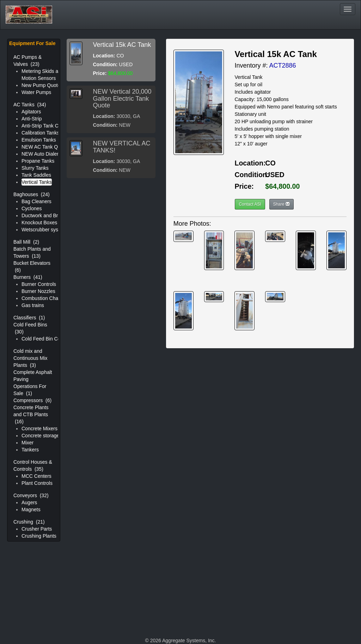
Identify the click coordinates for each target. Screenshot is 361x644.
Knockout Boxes (39, 223)
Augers (29, 502)
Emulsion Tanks (39, 140)
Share (282, 204)
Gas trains (33, 305)
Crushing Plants (39, 536)
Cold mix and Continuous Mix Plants (30, 358)
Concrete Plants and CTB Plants (31, 414)
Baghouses (32, 194)
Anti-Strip (32, 119)
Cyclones (32, 208)
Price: (100, 73)
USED (275, 175)
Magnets (31, 509)
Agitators (31, 112)
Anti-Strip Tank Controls (47, 126)
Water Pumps (36, 92)
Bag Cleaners (36, 201)
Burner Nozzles (38, 291)
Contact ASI (250, 204)
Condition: (105, 64)
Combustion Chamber (45, 298)
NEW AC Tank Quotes (46, 147)
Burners (28, 277)
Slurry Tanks (35, 168)
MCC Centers (36, 476)
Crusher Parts (37, 529)
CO (270, 163)
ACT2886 (282, 65)
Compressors (32, 400)
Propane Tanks (38, 161)
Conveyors (31, 495)
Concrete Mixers (39, 429)
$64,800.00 (282, 186)
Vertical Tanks (37, 182)
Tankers (30, 450)
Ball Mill (26, 242)
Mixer (27, 443)
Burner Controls (39, 284)
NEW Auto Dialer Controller (51, 154)
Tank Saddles (36, 175)
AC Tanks (30, 105)
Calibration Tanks (40, 133)
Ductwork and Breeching (48, 215)
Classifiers (29, 318)
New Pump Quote (41, 85)
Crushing (29, 522)
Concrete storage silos (46, 436)
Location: (104, 56)
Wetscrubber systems (45, 230)
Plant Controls (37, 483)
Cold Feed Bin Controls (47, 339)
